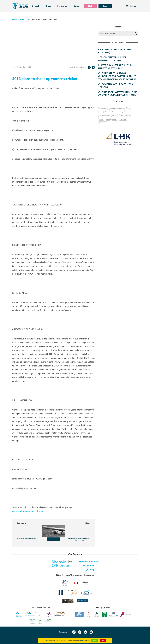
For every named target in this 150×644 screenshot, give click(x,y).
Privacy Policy (85, 640)
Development (121, 108)
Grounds (127, 116)
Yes (94, 641)
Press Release (103, 123)
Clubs (48, 6)
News (76, 6)
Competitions (124, 112)
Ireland (101, 112)
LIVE (90, 6)
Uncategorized (103, 108)
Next (88, 523)
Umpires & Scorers (104, 116)
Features (115, 119)
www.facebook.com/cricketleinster (28, 511)
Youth (129, 108)
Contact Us (63, 632)
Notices (101, 119)
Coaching (115, 112)
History (108, 119)
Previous (21, 523)
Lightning (62, 6)
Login (105, 6)
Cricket (35, 6)
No (103, 641)
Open (121, 116)
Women (107, 112)
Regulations (123, 119)
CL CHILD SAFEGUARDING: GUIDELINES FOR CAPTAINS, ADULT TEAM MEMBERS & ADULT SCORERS (117, 76)
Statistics (115, 116)
